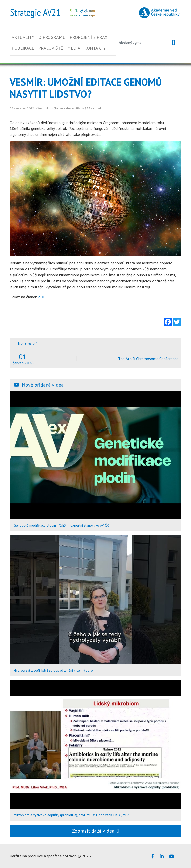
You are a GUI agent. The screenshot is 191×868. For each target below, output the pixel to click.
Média (74, 48)
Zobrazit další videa (95, 831)
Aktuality (23, 37)
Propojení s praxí (89, 37)
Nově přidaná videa (43, 385)
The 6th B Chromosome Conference (148, 359)
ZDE (41, 297)
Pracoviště (51, 48)
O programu (52, 37)
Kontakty (95, 48)
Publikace (23, 48)
